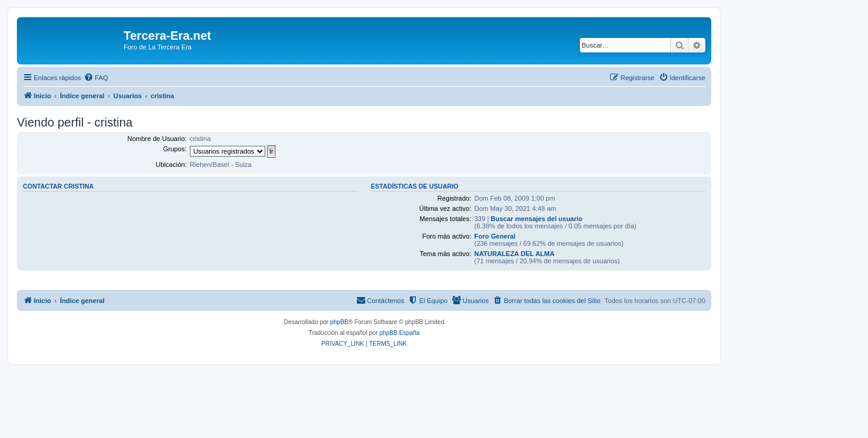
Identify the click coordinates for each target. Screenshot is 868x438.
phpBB (339, 322)
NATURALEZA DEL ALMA (514, 254)
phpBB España (399, 333)
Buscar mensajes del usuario (536, 219)
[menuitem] (96, 78)
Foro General (495, 236)
